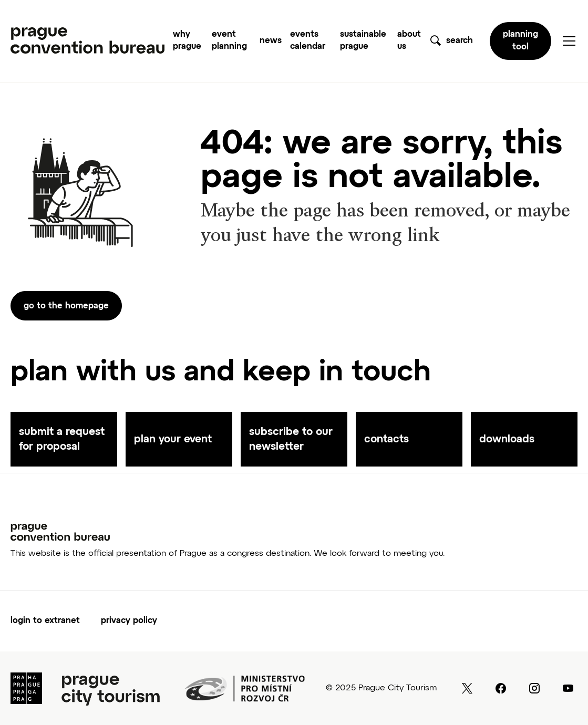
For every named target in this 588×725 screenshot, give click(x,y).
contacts (386, 439)
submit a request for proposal (62, 439)
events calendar (308, 41)
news (271, 41)
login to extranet (45, 621)
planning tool (520, 41)
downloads (507, 439)
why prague (187, 41)
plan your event (173, 439)
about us (409, 41)
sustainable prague (363, 41)
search (460, 41)
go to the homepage (66, 306)
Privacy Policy (129, 621)
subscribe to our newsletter (291, 439)
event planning (229, 41)
